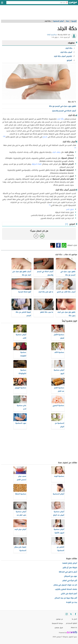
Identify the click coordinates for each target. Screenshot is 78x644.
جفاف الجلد (56, 152)
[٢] (4, 136)
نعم (42, 236)
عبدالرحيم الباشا (52, 35)
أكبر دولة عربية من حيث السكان (66, 598)
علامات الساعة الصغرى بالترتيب (66, 589)
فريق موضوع (59, 628)
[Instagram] (67, 614)
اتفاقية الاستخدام (71, 623)
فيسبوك (58, 245)
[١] (5, 136)
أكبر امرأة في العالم (70, 581)
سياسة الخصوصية (57, 623)
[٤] (50, 205)
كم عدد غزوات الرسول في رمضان (65, 585)
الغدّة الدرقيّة (37, 164)
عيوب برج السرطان (70, 576)
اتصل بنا (74, 619)
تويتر (53, 245)
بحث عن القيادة (72, 602)
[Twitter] (71, 614)
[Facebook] (75, 614)
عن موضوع (59, 619)
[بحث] (67, 3)
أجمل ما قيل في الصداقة (68, 572)
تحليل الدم (70, 209)
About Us (74, 628)
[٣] (75, 148)
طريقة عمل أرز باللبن (70, 568)
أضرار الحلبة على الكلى (69, 594)
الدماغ (45, 137)
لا (36, 236)
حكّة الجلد (61, 119)
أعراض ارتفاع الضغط (70, 563)
